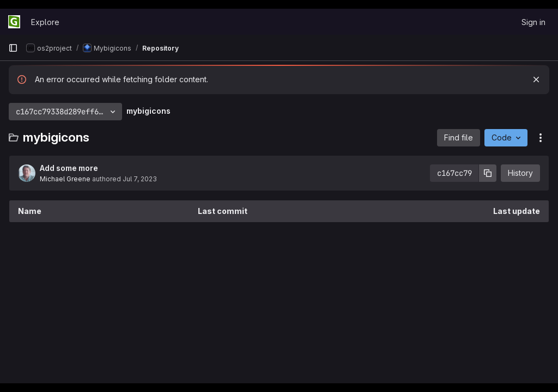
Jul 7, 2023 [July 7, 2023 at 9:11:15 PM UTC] (140, 179)
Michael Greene (65, 179)
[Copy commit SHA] (488, 173)
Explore (45, 22)
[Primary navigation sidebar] (13, 48)
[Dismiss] (536, 79)
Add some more (69, 168)
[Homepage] (14, 22)
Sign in (533, 22)
